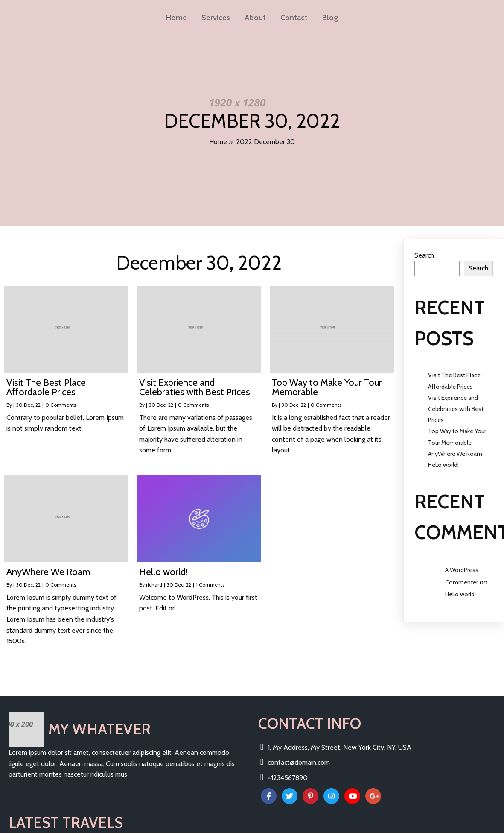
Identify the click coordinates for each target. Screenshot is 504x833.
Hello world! (443, 456)
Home (218, 139)
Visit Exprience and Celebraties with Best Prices (456, 399)
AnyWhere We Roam (455, 444)
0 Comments (61, 396)
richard (154, 576)
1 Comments (210, 576)
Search (424, 246)
